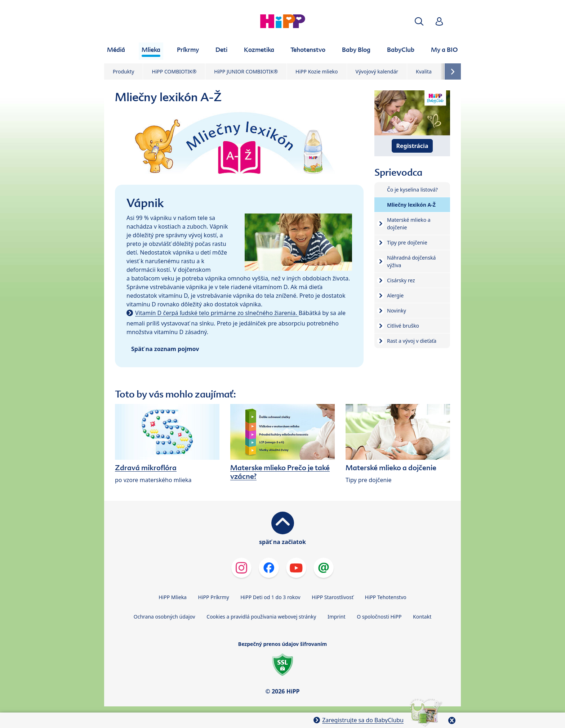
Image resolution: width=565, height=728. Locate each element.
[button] (419, 21)
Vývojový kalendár (377, 71)
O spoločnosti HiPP (379, 617)
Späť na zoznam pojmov (165, 349)
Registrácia (412, 146)
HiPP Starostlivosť (332, 597)
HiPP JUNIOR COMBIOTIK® (246, 71)
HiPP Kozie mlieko (317, 71)
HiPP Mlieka (173, 597)
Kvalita (424, 71)
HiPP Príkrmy (214, 597)
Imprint (337, 617)
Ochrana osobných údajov (164, 617)
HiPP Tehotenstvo (385, 597)
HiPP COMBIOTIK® (174, 71)
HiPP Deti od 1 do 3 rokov (270, 597)
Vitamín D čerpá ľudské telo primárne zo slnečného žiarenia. (217, 313)
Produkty (123, 71)
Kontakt (422, 617)
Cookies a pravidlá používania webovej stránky (261, 617)
